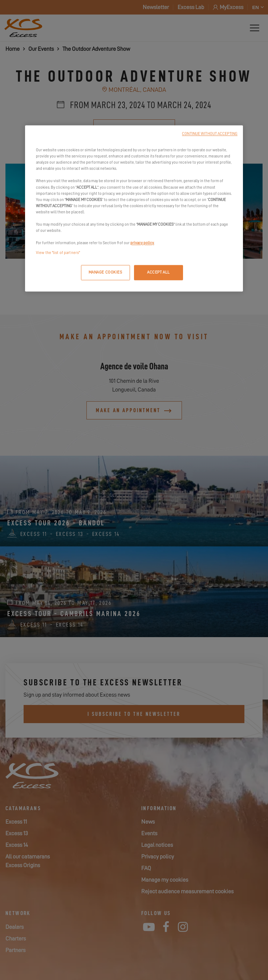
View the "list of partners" (58, 253)
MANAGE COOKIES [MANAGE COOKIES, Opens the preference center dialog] (105, 273)
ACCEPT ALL (159, 273)
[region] (134, 209)
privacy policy (142, 243)
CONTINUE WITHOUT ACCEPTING (210, 134)
